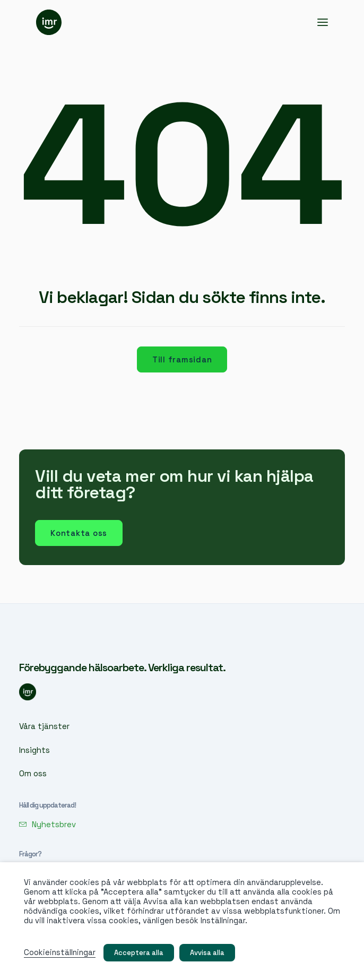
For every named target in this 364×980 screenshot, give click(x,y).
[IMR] (49, 22)
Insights (34, 750)
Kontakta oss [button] (79, 533)
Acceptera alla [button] (139, 953)
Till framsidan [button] (182, 359)
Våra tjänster (44, 726)
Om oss (33, 773)
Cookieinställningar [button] (60, 952)
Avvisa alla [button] (207, 953)
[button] (323, 22)
